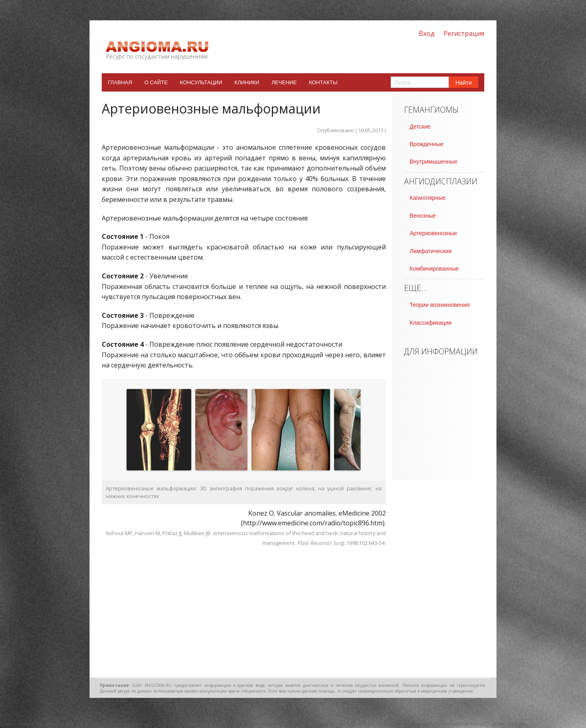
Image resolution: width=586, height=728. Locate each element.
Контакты (323, 82)
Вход (427, 33)
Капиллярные (428, 198)
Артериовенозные (434, 233)
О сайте (156, 82)
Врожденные (427, 144)
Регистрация (464, 33)
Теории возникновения (440, 305)
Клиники (247, 82)
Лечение (284, 82)
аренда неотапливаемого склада (199, 724)
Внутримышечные (434, 162)
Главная (120, 82)
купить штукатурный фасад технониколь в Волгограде (312, 724)
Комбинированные (434, 269)
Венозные (423, 216)
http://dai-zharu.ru (131, 724)
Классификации (431, 323)
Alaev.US (479, 724)
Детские (420, 127)
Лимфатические (431, 251)
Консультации (201, 82)
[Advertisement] (244, 612)
